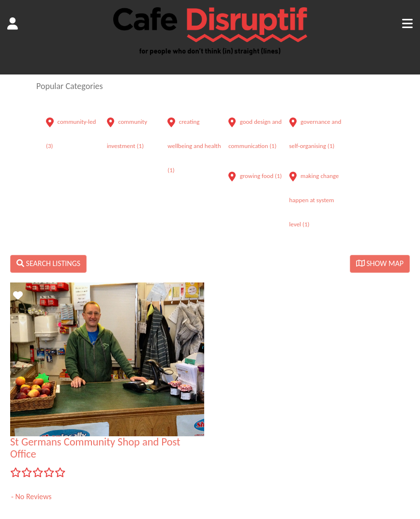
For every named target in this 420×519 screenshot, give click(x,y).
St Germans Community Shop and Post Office (95, 448)
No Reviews (33, 497)
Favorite (19, 299)
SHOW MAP (380, 263)
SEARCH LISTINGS (48, 263)
